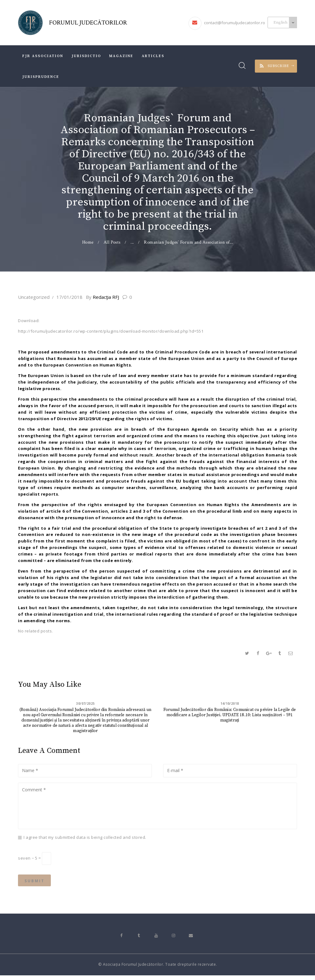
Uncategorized (34, 297)
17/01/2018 (69, 297)
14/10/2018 (230, 704)
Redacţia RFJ (106, 297)
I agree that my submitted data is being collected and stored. (85, 839)
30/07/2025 (85, 704)
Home (88, 242)
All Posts (112, 242)
